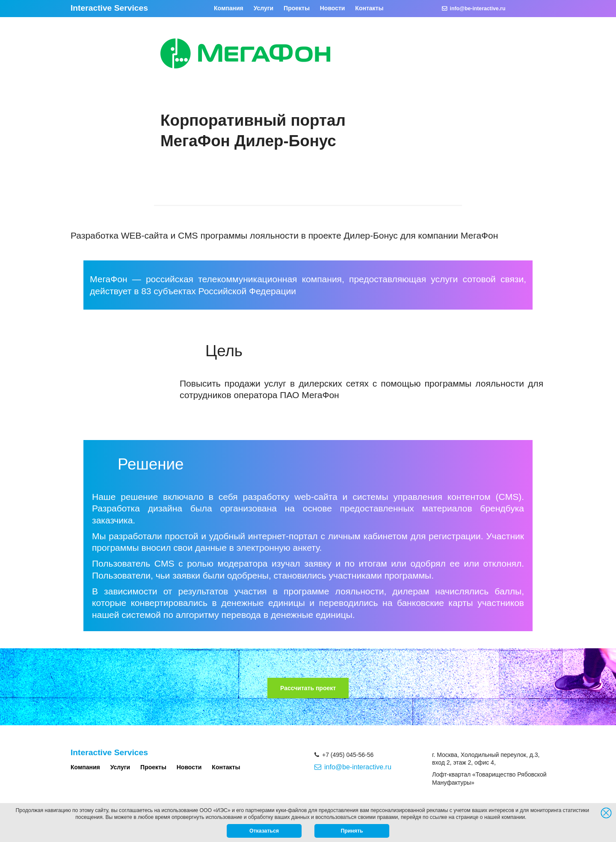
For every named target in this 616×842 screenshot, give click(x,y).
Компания (229, 8)
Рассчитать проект (308, 688)
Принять (352, 831)
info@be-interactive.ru (474, 9)
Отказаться (264, 831)
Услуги (264, 8)
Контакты (369, 8)
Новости (333, 8)
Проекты (297, 8)
